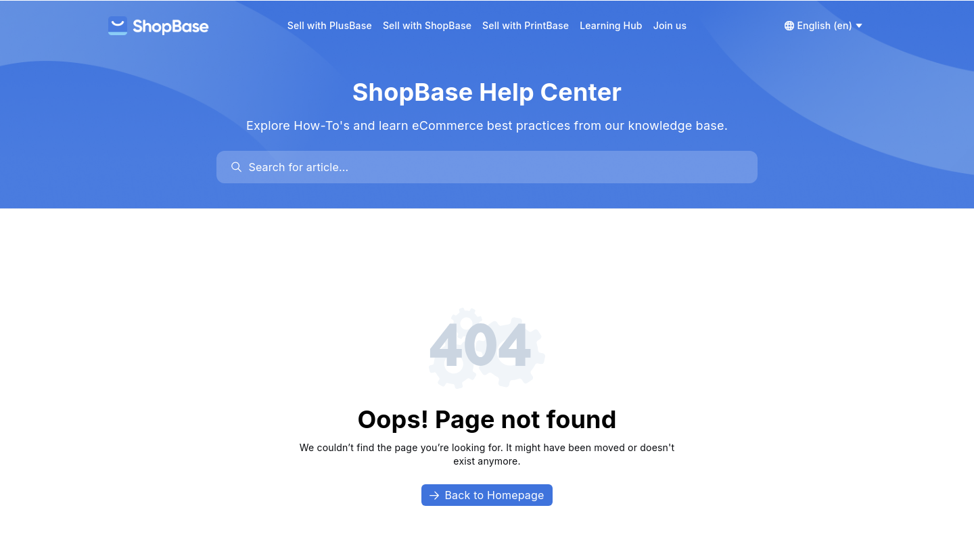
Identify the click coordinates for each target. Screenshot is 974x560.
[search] (493, 167)
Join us (670, 25)
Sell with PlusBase (330, 25)
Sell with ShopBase (427, 25)
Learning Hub (611, 25)
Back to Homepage (487, 495)
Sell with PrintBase (526, 25)
